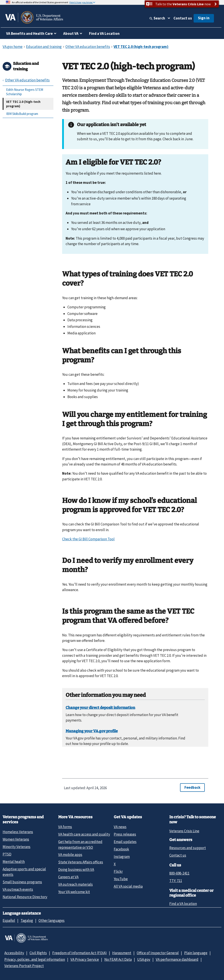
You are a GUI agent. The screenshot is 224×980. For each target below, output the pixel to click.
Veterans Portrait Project (24, 966)
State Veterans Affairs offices (81, 862)
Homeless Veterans (18, 832)
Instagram (122, 857)
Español (9, 920)
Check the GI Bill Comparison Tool (88, 539)
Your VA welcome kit (74, 892)
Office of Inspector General (158, 953)
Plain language (196, 953)
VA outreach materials (75, 884)
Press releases (125, 834)
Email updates (125, 842)
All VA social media (128, 886)
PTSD (7, 854)
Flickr (118, 871)
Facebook (121, 849)
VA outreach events (18, 889)
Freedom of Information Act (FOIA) (80, 953)
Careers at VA (68, 877)
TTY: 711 (176, 881)
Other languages (52, 920)
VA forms (65, 827)
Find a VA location (183, 904)
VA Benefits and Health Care (29, 33)
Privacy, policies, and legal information (35, 959)
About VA (71, 33)
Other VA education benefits (27, 80)
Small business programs (22, 882)
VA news (120, 827)
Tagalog (27, 920)
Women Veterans (16, 839)
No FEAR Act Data (118, 959)
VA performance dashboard (177, 959)
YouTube (121, 879)
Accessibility (14, 953)
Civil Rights (38, 953)
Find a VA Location (104, 33)
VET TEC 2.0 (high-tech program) (23, 104)
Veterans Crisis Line (184, 831)
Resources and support (188, 848)
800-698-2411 (179, 873)
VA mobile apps (70, 855)
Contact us (183, 18)
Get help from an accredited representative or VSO (80, 844)
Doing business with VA (76, 869)
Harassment (122, 953)
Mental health (14, 862)
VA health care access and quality (84, 834)
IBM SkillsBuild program (22, 114)
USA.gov (144, 959)
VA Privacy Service (85, 959)
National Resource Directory (25, 897)
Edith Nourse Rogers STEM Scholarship (25, 92)
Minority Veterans (17, 847)
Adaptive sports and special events (24, 872)
